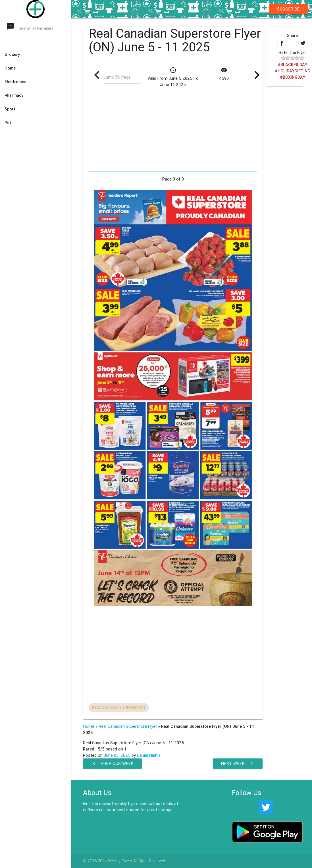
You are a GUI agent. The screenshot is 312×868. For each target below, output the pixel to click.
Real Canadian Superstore (119, 707)
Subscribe (288, 9)
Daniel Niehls (149, 755)
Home (10, 68)
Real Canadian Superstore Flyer (128, 726)
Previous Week (113, 764)
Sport (10, 109)
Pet (8, 123)
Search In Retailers (36, 29)
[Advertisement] (173, 129)
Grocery (12, 54)
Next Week (238, 764)
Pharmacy (14, 95)
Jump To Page (117, 77)
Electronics (15, 82)
